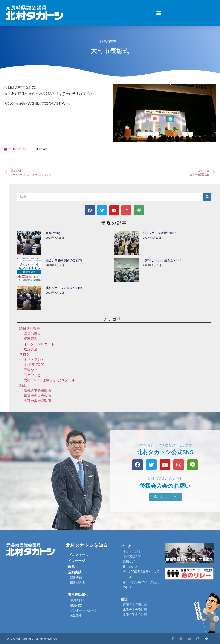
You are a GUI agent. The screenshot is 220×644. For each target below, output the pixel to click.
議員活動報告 (110, 41)
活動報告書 (78, 583)
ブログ (24, 354)
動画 (23, 385)
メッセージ (76, 561)
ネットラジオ (34, 360)
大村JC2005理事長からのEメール (49, 380)
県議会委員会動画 (37, 396)
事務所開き (53, 233)
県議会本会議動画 (37, 390)
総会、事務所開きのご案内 (64, 260)
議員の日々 (32, 334)
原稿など (31, 370)
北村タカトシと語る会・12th (163, 260)
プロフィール (78, 555)
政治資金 (31, 349)
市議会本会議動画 (37, 401)
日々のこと (32, 375)
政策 (71, 567)
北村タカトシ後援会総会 (159, 233)
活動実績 (75, 572)
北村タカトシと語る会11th (64, 288)
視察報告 (31, 339)
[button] (159, 13)
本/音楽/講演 (34, 365)
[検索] (207, 197)
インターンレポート (39, 344)
